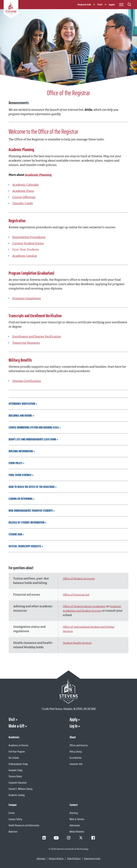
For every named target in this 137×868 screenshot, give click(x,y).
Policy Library (76, 752)
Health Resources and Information (24, 825)
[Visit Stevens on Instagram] (68, 838)
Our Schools (14, 758)
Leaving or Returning (21, 499)
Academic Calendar (26, 185)
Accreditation (76, 758)
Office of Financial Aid (76, 595)
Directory (74, 813)
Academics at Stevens (18, 745)
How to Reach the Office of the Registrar (32, 487)
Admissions (75, 825)
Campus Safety (15, 819)
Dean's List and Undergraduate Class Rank (32, 439)
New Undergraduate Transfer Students (31, 511)
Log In (74, 726)
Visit (100, 5)
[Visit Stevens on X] (81, 838)
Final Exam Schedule (20, 475)
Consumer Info (76, 764)
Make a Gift (16, 726)
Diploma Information (21, 451)
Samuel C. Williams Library (21, 789)
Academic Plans (23, 191)
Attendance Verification (22, 404)
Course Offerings (24, 197)
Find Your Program (17, 752)
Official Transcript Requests (25, 546)
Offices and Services (79, 745)
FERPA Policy (15, 463)
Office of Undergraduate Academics (84, 606)
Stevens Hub (15, 534)
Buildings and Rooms (21, 416)
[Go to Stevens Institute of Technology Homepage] (69, 691)
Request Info (84, 5)
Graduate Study (15, 770)
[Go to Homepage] (11, 10)
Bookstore (13, 832)
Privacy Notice (56, 858)
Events (12, 813)
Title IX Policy (74, 858)
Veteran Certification (27, 381)
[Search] (129, 5)
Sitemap (41, 858)
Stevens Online (15, 776)
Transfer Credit (23, 203)
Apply (112, 5)
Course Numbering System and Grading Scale (34, 427)
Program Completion (27, 298)
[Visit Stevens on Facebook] (93, 838)
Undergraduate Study (18, 764)
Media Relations (77, 832)
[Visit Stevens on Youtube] (56, 838)
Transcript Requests (26, 343)
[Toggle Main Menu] (122, 5)
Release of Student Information (27, 522)
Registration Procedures (29, 237)
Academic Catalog (25, 256)
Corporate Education (18, 783)
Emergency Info (92, 858)
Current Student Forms (28, 243)
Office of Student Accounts (79, 579)
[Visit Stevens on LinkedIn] (44, 838)
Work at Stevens (77, 819)
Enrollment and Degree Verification (37, 337)
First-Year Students (26, 250)
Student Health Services (77, 643)
